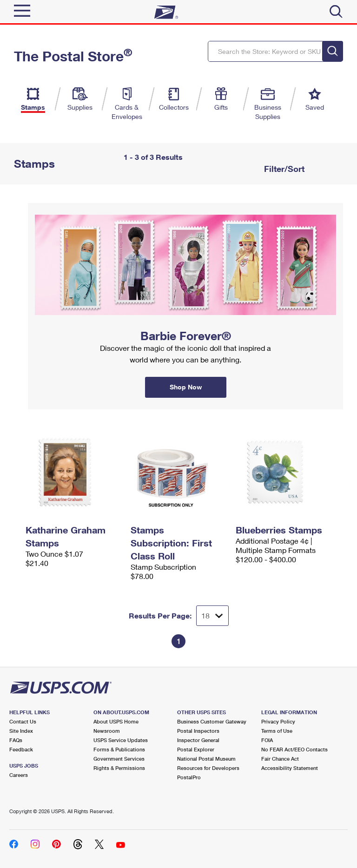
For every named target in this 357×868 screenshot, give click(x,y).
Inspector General (198, 740)
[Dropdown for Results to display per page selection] (212, 616)
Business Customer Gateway (212, 721)
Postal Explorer (196, 749)
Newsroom (107, 731)
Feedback (21, 749)
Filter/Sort (283, 169)
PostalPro (189, 777)
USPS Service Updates (121, 740)
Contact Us (23, 721)
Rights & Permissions (119, 768)
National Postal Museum (206, 759)
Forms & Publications (119, 749)
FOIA (267, 740)
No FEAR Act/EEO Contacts (294, 749)
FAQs (16, 740)
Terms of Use (277, 731)
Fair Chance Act (280, 759)
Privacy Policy (278, 721)
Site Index (21, 731)
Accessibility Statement (290, 768)
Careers (19, 775)
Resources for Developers (208, 768)
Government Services (119, 759)
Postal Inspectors (198, 731)
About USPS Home (116, 721)
